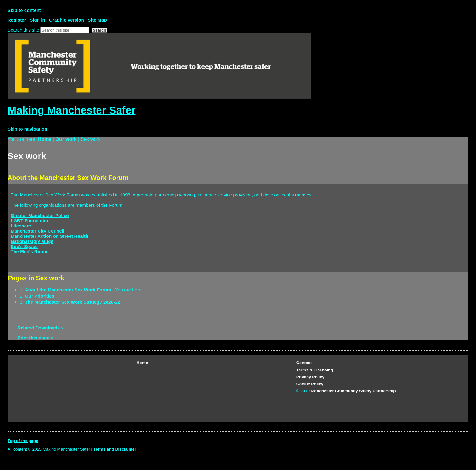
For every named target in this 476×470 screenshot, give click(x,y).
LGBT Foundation (30, 221)
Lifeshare (21, 226)
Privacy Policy (310, 377)
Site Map (97, 20)
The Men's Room (29, 252)
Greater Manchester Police (40, 215)
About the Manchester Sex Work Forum (68, 290)
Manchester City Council (37, 231)
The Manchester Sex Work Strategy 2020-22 (73, 302)
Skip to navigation (27, 129)
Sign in (37, 20)
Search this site (23, 30)
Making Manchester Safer (72, 110)
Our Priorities (40, 296)
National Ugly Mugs (32, 241)
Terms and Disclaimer (115, 449)
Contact (304, 363)
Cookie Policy (310, 384)
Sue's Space (24, 246)
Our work (66, 139)
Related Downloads (39, 328)
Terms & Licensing (315, 370)
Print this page (33, 338)
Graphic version (66, 20)
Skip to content (24, 10)
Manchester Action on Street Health (49, 236)
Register (17, 20)
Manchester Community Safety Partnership (353, 391)
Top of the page (23, 441)
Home (45, 139)
